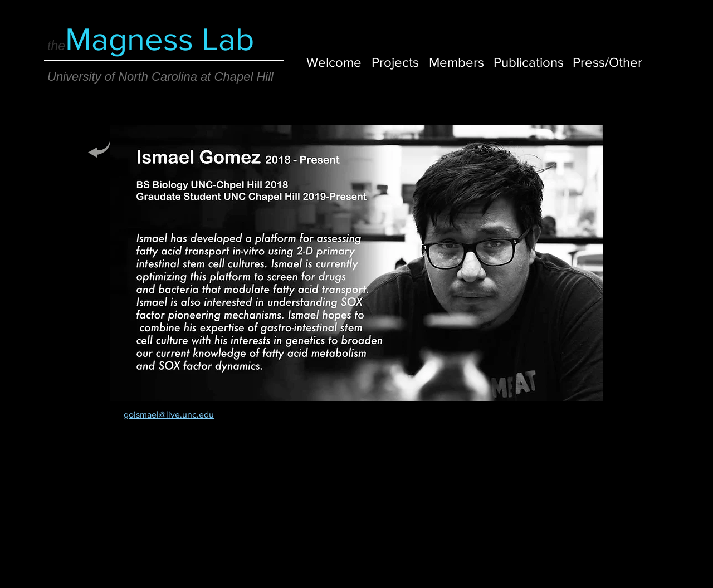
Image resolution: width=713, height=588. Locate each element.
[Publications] (529, 62)
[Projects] (395, 62)
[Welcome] (334, 62)
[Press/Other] (607, 62)
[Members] (456, 62)
